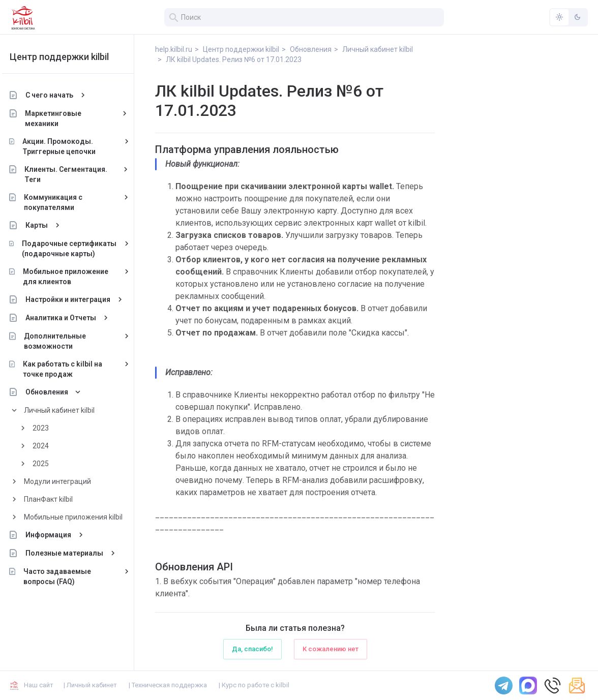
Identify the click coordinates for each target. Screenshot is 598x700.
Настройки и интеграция (76, 299)
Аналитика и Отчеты (69, 318)
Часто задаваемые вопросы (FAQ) (65, 576)
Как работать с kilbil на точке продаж (71, 369)
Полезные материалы (72, 553)
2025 (49, 464)
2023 (49, 428)
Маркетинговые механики (62, 118)
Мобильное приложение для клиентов (74, 277)
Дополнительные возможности (63, 341)
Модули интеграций (66, 481)
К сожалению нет (331, 649)
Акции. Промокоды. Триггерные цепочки (67, 146)
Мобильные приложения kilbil (81, 517)
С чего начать (57, 95)
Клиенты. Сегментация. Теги (74, 174)
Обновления (55, 392)
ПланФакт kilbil (56, 499)
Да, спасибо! (252, 649)
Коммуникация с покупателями (61, 202)
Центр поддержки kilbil (67, 57)
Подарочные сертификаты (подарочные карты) (77, 249)
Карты (45, 225)
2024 (49, 446)
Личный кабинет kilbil (67, 410)
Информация (56, 535)
